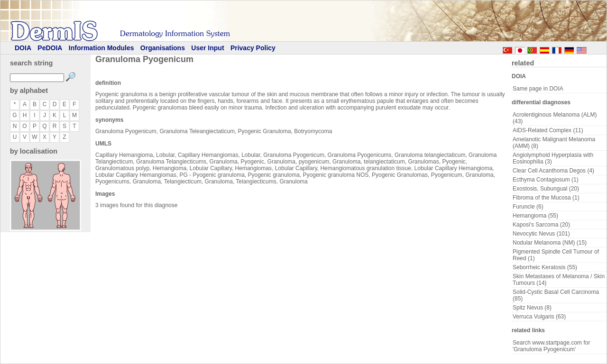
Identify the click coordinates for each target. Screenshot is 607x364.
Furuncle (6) (528, 207)
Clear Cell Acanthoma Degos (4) (553, 171)
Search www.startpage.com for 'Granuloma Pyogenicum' (551, 346)
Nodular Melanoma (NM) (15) (550, 243)
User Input (207, 48)
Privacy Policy (253, 48)
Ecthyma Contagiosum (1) (546, 180)
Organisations (163, 48)
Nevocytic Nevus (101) (541, 234)
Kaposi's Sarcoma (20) (541, 225)
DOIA (23, 48)
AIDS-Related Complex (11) (548, 130)
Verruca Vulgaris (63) (539, 317)
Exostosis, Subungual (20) (546, 189)
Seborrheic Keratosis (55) (545, 267)
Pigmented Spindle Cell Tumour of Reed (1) (556, 255)
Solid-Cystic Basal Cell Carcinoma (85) (556, 295)
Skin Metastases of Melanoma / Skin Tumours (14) (559, 280)
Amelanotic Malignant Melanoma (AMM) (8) (554, 143)
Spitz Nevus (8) (532, 308)
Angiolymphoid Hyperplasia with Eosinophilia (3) (553, 158)
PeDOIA (50, 48)
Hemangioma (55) (535, 216)
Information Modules (101, 48)
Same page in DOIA (538, 89)
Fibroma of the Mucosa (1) (546, 198)
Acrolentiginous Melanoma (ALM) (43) (555, 118)
